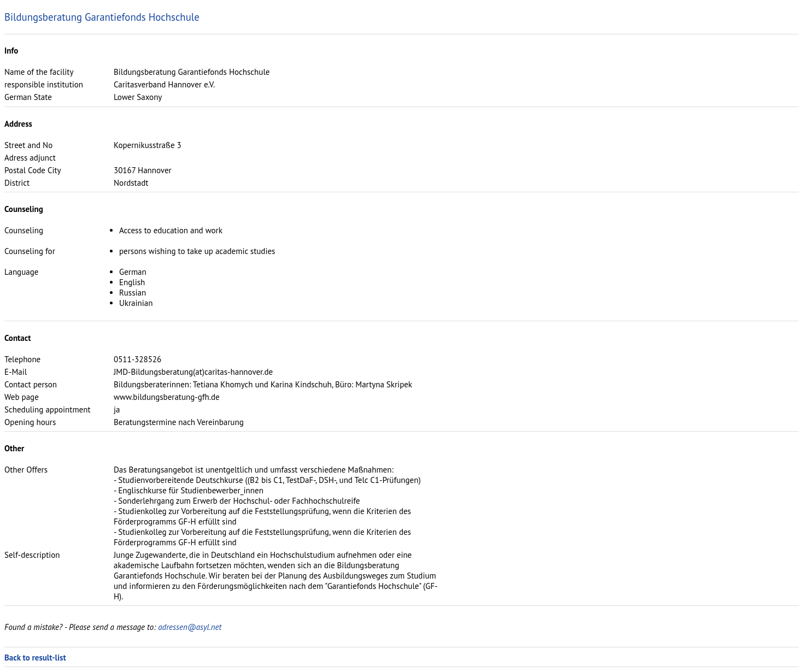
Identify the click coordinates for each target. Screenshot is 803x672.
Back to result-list (35, 658)
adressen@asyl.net (190, 627)
